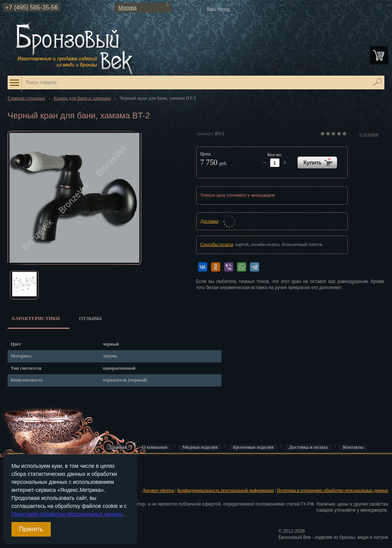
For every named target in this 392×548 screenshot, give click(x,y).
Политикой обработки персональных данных (67, 514)
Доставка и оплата (308, 447)
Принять (31, 529)
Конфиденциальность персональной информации (226, 490)
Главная (118, 447)
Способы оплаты (217, 244)
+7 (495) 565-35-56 (31, 7)
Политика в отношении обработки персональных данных (332, 490)
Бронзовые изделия (253, 447)
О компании (155, 447)
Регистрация (19, 478)
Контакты (353, 447)
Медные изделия (200, 447)
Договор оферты (158, 490)
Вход (12, 466)
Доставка (209, 221)
